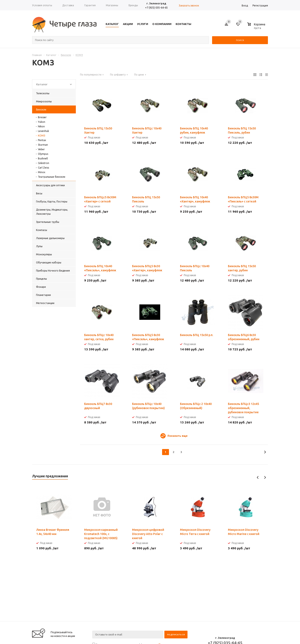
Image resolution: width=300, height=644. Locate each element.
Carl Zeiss (43, 168)
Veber (41, 149)
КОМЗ (42, 136)
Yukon (42, 122)
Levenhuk (43, 131)
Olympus (43, 154)
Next (265, 477)
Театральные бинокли (52, 177)
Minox (42, 172)
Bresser (42, 117)
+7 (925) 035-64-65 (156, 7)
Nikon (41, 126)
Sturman (43, 145)
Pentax (42, 140)
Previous (258, 477)
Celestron (44, 163)
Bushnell (43, 158)
